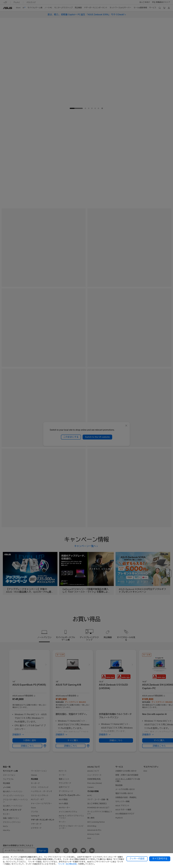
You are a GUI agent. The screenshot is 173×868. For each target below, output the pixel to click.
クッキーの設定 (137, 859)
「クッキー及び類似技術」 (68, 864)
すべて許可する (160, 859)
